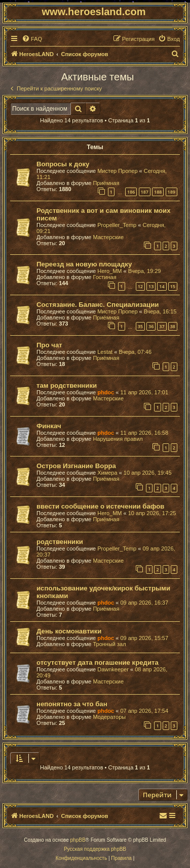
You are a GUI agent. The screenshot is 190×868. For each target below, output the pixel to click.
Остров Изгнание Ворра (76, 466)
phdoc (106, 392)
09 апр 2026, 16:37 (144, 603)
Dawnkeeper (113, 669)
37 (162, 326)
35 (140, 326)
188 (158, 192)
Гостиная (104, 277)
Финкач (49, 426)
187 (145, 192)
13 (151, 286)
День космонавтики (69, 631)
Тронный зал (109, 644)
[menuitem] (32, 39)
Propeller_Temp (117, 225)
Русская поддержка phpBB (95, 849)
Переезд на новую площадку (84, 264)
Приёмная (106, 183)
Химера (107, 473)
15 (173, 286)
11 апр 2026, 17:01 (144, 392)
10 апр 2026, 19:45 (148, 473)
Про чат (49, 345)
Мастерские (108, 237)
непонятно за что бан (72, 704)
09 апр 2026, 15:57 (144, 638)
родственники (60, 542)
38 (173, 326)
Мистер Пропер (117, 171)
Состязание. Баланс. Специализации (98, 305)
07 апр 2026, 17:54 (144, 711)
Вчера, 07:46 (135, 352)
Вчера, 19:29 (145, 271)
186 (131, 192)
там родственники (67, 385)
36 (151, 326)
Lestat (105, 352)
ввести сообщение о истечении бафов (100, 506)
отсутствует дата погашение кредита (98, 663)
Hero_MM (109, 271)
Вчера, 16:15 (160, 311)
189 (172, 192)
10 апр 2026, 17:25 (152, 513)
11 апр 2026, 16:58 (144, 433)
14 (162, 286)
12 (140, 286)
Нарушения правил (118, 439)
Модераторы (109, 717)
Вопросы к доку (63, 164)
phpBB (78, 840)
